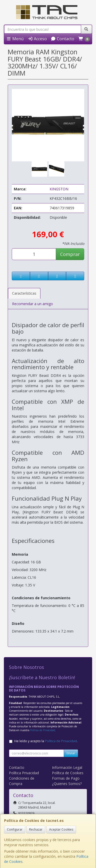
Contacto (62, 39)
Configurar (15, 829)
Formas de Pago (66, 778)
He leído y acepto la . (46, 741)
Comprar (70, 254)
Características (24, 293)
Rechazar (36, 829)
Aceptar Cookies (61, 829)
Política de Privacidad (43, 730)
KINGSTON (59, 189)
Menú (15, 39)
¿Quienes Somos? (67, 784)
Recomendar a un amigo (33, 304)
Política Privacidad (24, 773)
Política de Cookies (68, 773)
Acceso (37, 39)
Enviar (71, 753)
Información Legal (67, 767)
